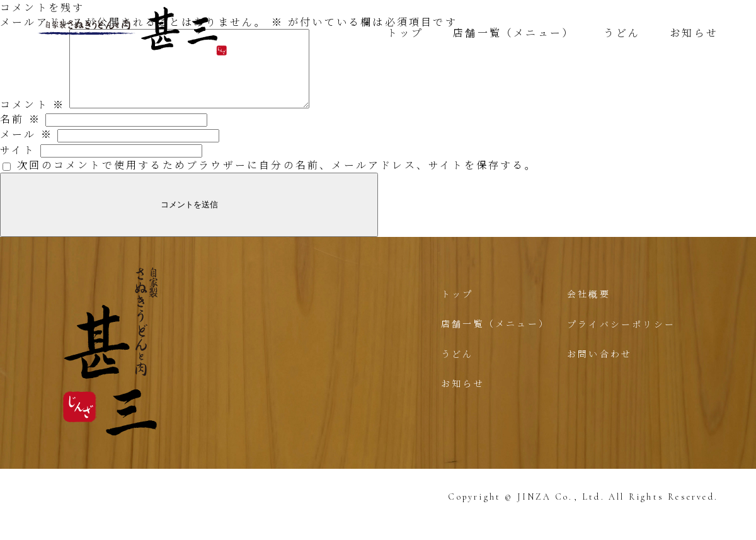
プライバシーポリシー (621, 339)
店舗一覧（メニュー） (513, 32)
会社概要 (589, 309)
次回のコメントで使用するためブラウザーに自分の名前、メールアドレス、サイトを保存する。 (277, 180)
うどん (622, 32)
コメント (32, 119)
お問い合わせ (599, 369)
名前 (20, 134)
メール (26, 149)
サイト (18, 165)
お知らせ (694, 32)
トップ (405, 32)
